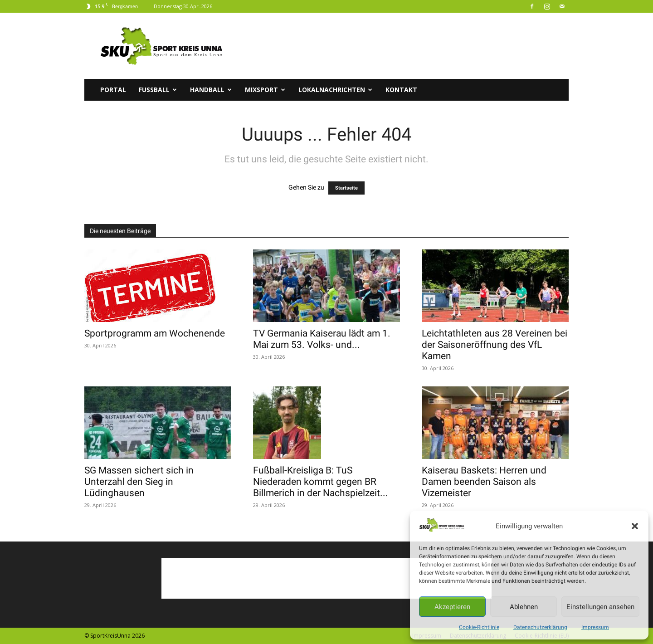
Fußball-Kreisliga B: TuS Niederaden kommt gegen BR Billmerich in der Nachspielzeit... (321, 482)
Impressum (595, 627)
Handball (211, 90)
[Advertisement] (404, 46)
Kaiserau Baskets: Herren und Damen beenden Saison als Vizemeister (484, 482)
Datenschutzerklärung (540, 627)
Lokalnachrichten (335, 90)
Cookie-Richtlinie (479, 627)
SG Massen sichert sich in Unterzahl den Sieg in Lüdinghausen (139, 482)
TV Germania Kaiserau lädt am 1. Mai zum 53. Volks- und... (322, 339)
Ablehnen (524, 607)
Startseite (346, 188)
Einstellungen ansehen (600, 607)
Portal (113, 90)
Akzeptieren (452, 607)
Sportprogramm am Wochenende (155, 333)
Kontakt (401, 90)
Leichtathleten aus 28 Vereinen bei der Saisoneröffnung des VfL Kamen (495, 345)
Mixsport (265, 90)
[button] (635, 526)
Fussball (158, 90)
